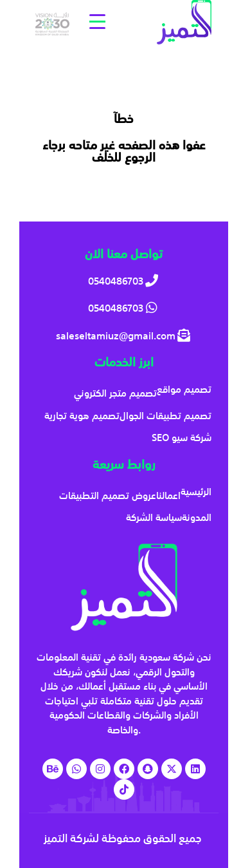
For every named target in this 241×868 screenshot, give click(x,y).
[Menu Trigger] (97, 21)
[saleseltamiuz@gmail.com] (124, 336)
